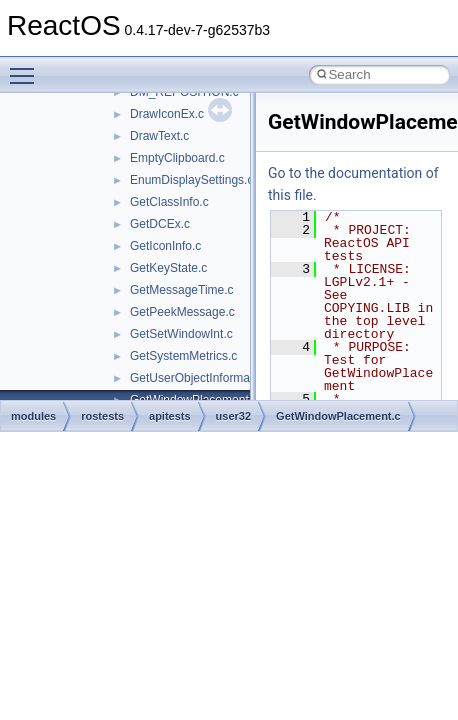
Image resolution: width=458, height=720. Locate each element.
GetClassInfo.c (169, 202)
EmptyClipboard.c (177, 158)
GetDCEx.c (160, 224)
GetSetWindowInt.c (181, 334)
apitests (170, 416)
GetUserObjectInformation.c (204, 378)
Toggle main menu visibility (27, 67)
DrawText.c (159, 136)
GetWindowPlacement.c (338, 416)
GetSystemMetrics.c (183, 356)
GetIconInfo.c (165, 246)
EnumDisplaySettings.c (191, 180)
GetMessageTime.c (182, 290)
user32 (233, 416)
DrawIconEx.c (167, 114)
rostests (102, 416)
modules (33, 416)
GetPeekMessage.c (182, 312)
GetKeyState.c (168, 268)
